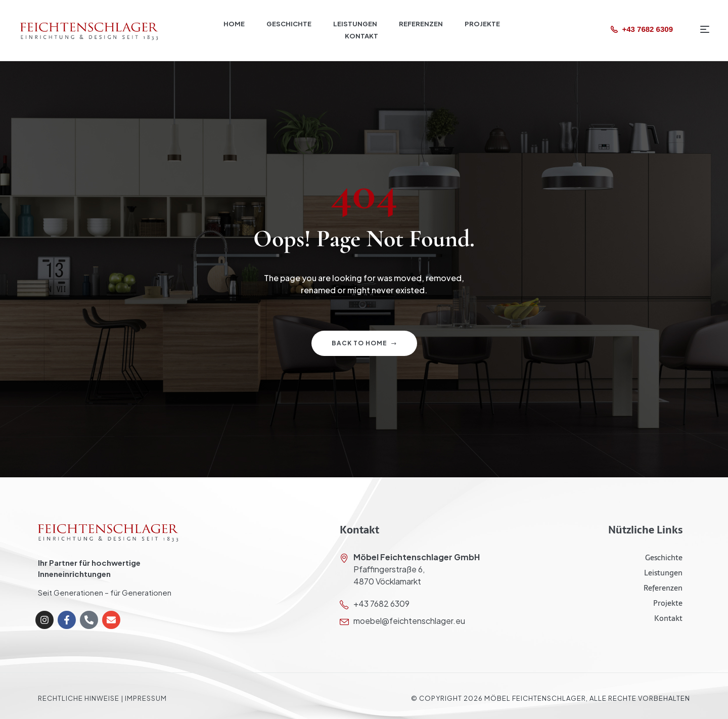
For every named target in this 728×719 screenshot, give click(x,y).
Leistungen (663, 573)
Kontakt (668, 618)
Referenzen (663, 588)
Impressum (146, 698)
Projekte (668, 603)
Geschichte (664, 557)
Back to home (364, 343)
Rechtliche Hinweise (79, 698)
